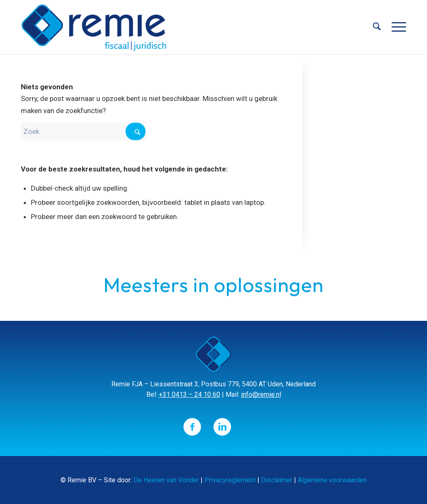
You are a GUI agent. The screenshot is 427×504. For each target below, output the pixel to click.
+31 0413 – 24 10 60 (190, 394)
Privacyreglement (230, 480)
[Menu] (396, 27)
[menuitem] (377, 27)
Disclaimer (277, 480)
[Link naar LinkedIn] (222, 427)
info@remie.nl (261, 394)
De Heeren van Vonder (166, 480)
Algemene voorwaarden (332, 480)
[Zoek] (377, 27)
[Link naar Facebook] (192, 427)
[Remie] (94, 27)
